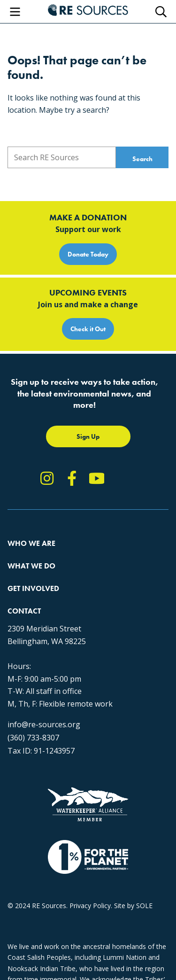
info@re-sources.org (44, 724)
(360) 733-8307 (33, 738)
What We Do (31, 566)
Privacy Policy (90, 906)
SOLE (144, 906)
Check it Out (88, 329)
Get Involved (33, 588)
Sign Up (88, 436)
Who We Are (31, 543)
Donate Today (88, 254)
